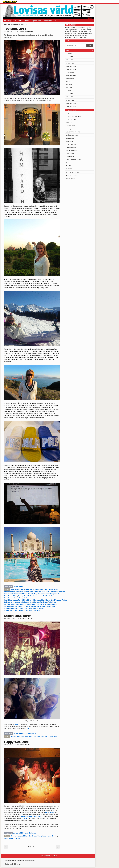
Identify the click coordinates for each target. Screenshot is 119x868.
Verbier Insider (71, 178)
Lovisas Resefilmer (72, 135)
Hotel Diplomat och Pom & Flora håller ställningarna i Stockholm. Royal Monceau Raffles (36, 600)
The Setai (36, 610)
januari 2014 (70, 100)
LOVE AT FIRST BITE (73, 132)
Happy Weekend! (16, 742)
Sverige (55, 836)
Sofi (16, 724)
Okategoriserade (71, 147)
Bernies (7, 594)
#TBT (68, 113)
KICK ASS (69, 123)
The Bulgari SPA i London (46, 606)
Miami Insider (70, 141)
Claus (15, 596)
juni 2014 (69, 85)
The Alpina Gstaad (29, 606)
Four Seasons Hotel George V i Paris (17, 598)
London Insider (71, 126)
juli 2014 (69, 82)
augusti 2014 (70, 78)
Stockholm (33, 836)
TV (55, 21)
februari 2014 (70, 97)
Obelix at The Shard (40, 602)
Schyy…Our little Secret (73, 160)
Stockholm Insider (30, 733)
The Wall (18, 838)
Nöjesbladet (47, 21)
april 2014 (69, 91)
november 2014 (71, 69)
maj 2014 (69, 88)
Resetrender (70, 157)
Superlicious (52, 736)
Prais (54, 602)
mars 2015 (69, 57)
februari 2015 (70, 60)
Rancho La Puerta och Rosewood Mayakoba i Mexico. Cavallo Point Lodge (30, 604)
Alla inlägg (8, 21)
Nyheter (27, 21)
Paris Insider (70, 154)
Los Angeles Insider (72, 129)
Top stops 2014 (15, 29)
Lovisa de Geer (29, 31)
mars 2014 (69, 94)
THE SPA (69, 169)
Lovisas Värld (18, 586)
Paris (50, 602)
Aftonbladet (18, 21)
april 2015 (69, 54)
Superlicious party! (18, 616)
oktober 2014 (70, 72)
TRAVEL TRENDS (72, 175)
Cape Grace (8, 596)
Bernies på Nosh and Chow (31, 817)
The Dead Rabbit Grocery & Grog (16, 608)
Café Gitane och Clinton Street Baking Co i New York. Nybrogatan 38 (35, 594)
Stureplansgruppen (44, 836)
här (28, 729)
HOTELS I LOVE (71, 120)
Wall (25, 819)
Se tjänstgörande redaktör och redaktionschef (20, 860)
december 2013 (71, 103)
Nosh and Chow (30, 736)
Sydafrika (69, 166)
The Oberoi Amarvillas (36, 608)
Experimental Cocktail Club (43, 596)
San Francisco (9, 606)
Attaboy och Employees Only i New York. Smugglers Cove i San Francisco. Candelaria (35, 592)
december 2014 (71, 66)
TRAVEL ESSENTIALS (73, 172)
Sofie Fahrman (42, 736)
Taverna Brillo (50, 812)
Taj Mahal (19, 606)
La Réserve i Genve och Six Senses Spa (18, 602)
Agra (12, 589)
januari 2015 (70, 63)
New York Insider (71, 144)
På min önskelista (72, 150)
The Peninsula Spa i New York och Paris (18, 610)
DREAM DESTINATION (73, 117)
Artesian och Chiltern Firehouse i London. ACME (41, 589)
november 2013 (71, 106)
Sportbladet (36, 21)
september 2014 (71, 75)
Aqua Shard (19, 589)
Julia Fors (20, 736)
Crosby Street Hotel (25, 596)
